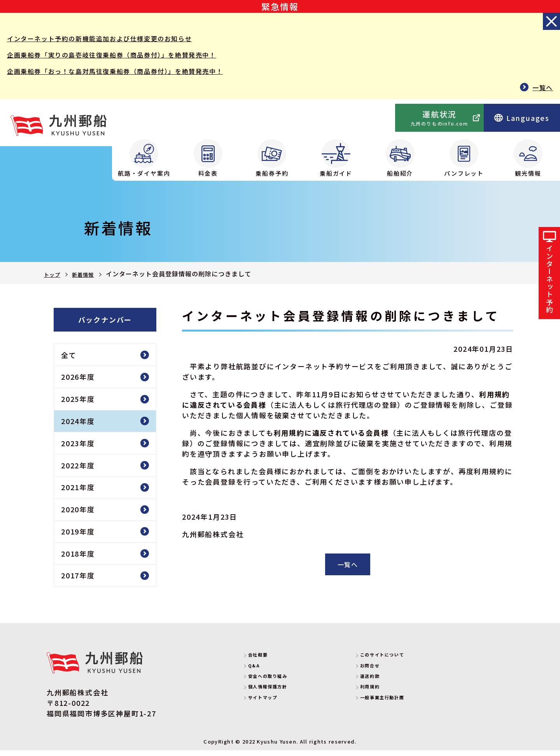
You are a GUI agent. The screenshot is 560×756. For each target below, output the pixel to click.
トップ (54, 274)
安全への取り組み (283, 684)
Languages (522, 118)
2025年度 (78, 405)
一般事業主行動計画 (399, 705)
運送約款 (380, 684)
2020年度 (78, 515)
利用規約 (380, 694)
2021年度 (78, 493)
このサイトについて (399, 662)
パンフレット (464, 158)
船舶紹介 (400, 158)
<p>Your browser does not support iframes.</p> (337, 118)
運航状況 (439, 118)
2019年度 (78, 537)
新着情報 (90, 274)
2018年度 (78, 559)
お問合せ (380, 673)
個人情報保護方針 (283, 694)
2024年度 (78, 427)
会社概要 (268, 662)
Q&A (262, 673)
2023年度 (78, 449)
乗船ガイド (336, 158)
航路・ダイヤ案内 (144, 158)
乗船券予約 (272, 158)
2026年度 (78, 382)
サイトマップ (276, 705)
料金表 (208, 158)
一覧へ (542, 91)
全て (69, 361)
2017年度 (78, 581)
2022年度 (78, 471)
